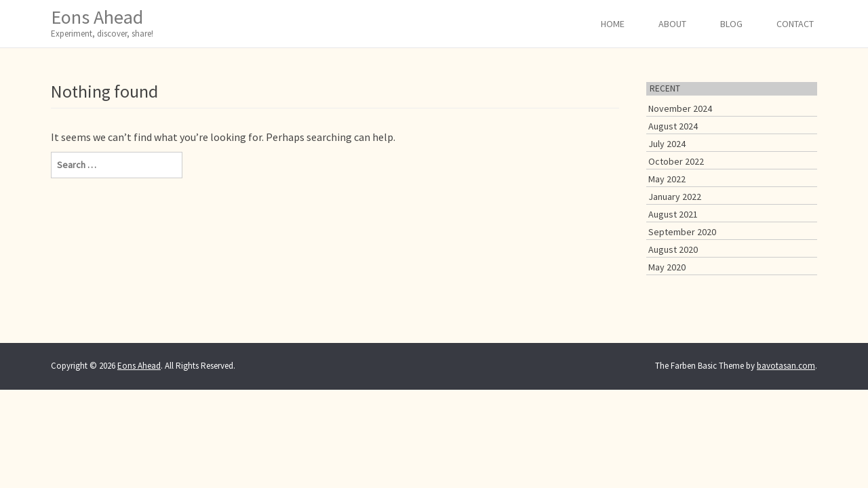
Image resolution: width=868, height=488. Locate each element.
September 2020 (682, 232)
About (672, 24)
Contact (795, 24)
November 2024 (680, 108)
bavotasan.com (786, 366)
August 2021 (673, 214)
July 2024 (667, 144)
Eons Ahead (102, 23)
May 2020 (667, 267)
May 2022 (667, 179)
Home (613, 24)
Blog (731, 24)
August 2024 (673, 126)
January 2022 (675, 197)
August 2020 (673, 249)
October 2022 (676, 161)
